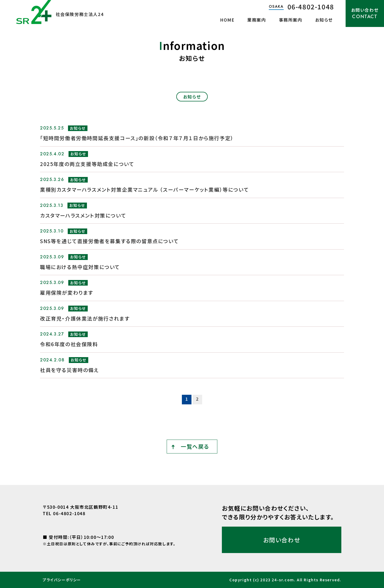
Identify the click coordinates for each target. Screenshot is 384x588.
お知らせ (324, 20)
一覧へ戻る (195, 446)
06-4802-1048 (311, 7)
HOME (227, 20)
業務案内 (257, 20)
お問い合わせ (365, 13)
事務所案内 (291, 20)
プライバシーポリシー (62, 580)
